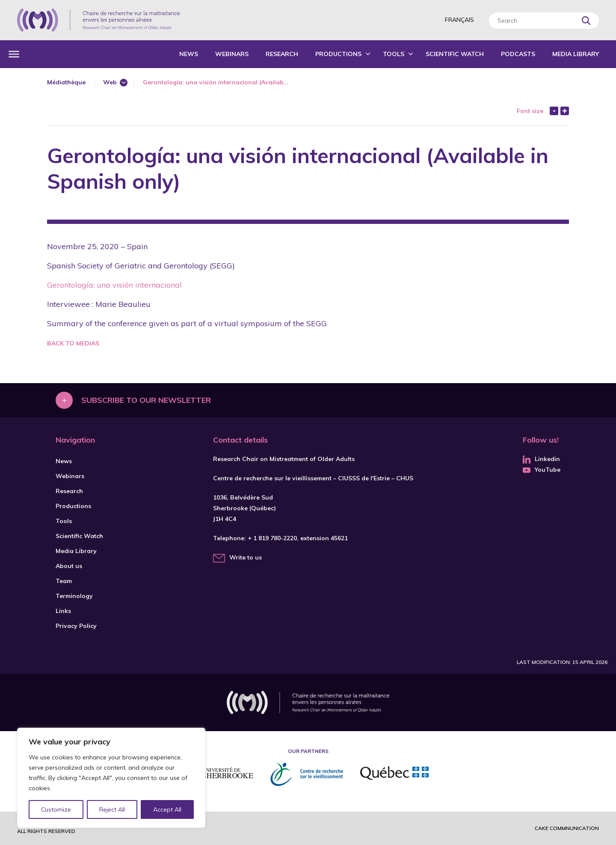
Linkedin (541, 459)
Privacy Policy (76, 626)
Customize (56, 809)
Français (459, 20)
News (189, 54)
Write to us (246, 557)
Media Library (576, 54)
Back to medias (73, 343)
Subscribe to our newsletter (146, 400)
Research (282, 54)
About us (69, 566)
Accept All (167, 809)
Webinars (232, 54)
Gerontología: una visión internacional (114, 285)
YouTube (542, 470)
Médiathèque (66, 82)
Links (63, 611)
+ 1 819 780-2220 (272, 538)
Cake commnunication (567, 828)
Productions (338, 54)
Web (110, 82)
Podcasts (518, 54)
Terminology (74, 596)
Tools (394, 54)
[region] (111, 778)
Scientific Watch (455, 54)
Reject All (113, 809)
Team (64, 581)
